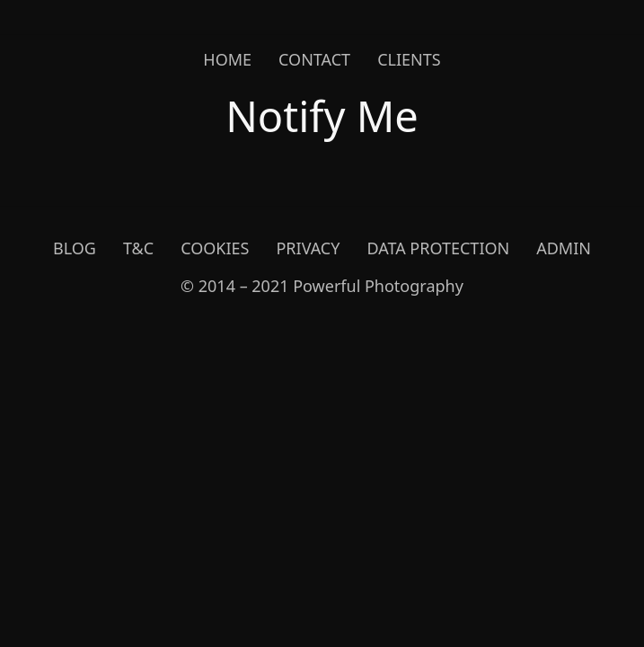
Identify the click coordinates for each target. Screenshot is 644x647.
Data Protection (438, 248)
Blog (75, 248)
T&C (138, 248)
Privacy (308, 248)
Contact (314, 59)
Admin (564, 248)
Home (227, 59)
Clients (409, 59)
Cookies (215, 248)
